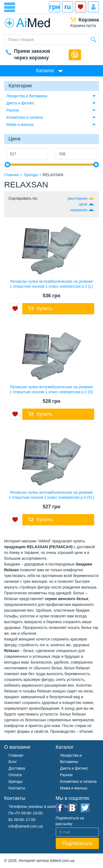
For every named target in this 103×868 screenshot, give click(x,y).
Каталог (45, 71)
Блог (13, 762)
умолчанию (77, 198)
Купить (45, 309)
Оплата (15, 775)
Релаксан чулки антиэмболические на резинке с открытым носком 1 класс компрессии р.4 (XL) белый (51, 497)
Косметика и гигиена (25, 117)
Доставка (17, 768)
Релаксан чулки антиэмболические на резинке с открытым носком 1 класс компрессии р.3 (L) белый (52, 286)
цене (83, 204)
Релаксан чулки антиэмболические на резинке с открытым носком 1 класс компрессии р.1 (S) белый (51, 392)
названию (79, 210)
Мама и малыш (20, 124)
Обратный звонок (75, 55)
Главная (16, 755)
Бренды (16, 781)
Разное (13, 110)
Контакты (17, 788)
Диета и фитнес (20, 103)
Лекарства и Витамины (27, 96)
